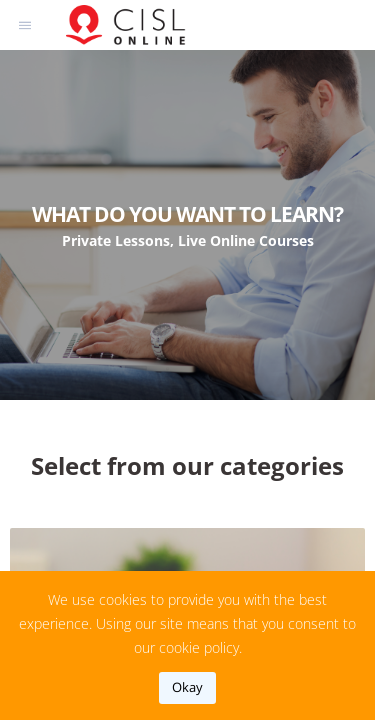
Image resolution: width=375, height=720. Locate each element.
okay (187, 687)
